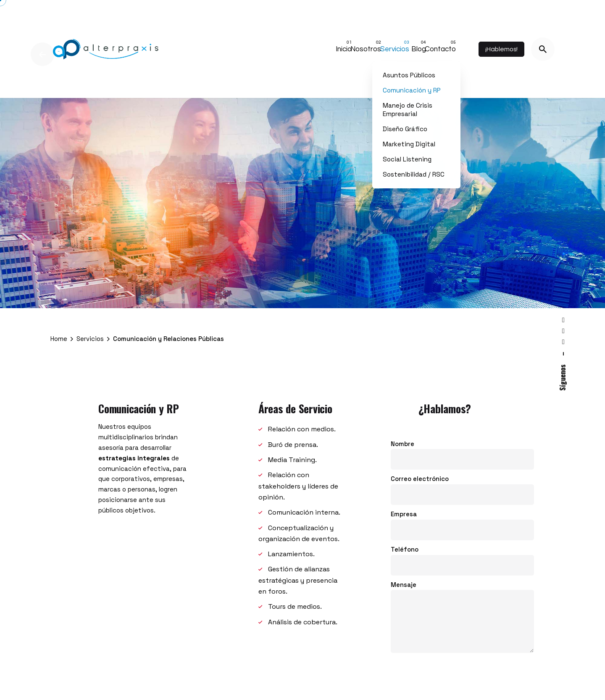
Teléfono (462, 564)
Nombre (462, 458)
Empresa (462, 528)
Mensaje (462, 624)
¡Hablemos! (501, 49)
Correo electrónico (462, 493)
